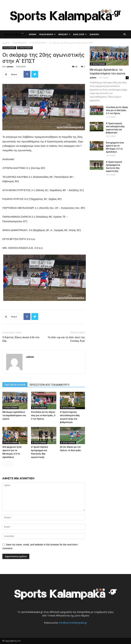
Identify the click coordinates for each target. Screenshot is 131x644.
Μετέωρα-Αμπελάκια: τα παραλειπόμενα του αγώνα (14, 415)
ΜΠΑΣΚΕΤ (64, 34)
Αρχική (6, 43)
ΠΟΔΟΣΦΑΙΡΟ (47, 34)
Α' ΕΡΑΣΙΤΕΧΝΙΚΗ (38, 43)
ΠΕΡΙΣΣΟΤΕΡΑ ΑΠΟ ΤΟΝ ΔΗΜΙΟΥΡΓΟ (49, 385)
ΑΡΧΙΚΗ (33, 34)
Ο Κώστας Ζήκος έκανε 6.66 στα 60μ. (21, 339)
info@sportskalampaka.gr (73, 623)
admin (10, 66)
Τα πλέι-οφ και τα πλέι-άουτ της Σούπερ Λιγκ (66, 339)
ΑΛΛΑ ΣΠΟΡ (80, 34)
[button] (125, 34)
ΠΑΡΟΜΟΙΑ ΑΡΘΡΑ (15, 385)
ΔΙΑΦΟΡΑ (94, 34)
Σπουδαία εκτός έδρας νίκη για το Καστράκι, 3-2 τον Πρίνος (43, 415)
